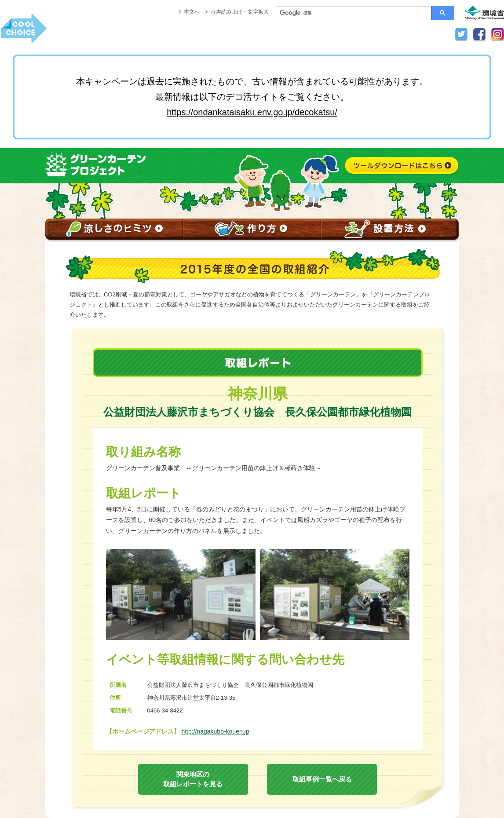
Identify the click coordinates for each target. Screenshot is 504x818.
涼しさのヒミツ (114, 230)
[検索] (352, 13)
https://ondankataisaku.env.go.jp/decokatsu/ (252, 112)
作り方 (252, 230)
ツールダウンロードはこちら (402, 166)
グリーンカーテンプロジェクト (103, 165)
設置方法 (390, 230)
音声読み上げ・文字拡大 (240, 12)
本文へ (192, 12)
